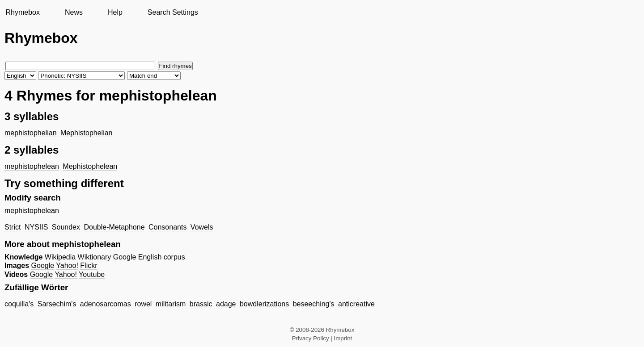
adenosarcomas (106, 304)
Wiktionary (95, 257)
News (74, 12)
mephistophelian (31, 133)
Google (125, 257)
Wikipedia (60, 257)
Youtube (92, 274)
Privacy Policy (311, 338)
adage (226, 304)
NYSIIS (36, 227)
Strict (13, 227)
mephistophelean (32, 166)
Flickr (89, 265)
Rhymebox (22, 12)
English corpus (162, 257)
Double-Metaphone (114, 227)
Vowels (202, 227)
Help (115, 12)
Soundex (66, 227)
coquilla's (19, 304)
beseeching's (314, 304)
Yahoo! (67, 265)
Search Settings (173, 12)
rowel (143, 304)
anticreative (356, 304)
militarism (171, 304)
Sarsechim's (57, 304)
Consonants (167, 227)
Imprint (343, 338)
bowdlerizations (264, 304)
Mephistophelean (90, 166)
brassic (201, 304)
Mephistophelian (87, 133)
